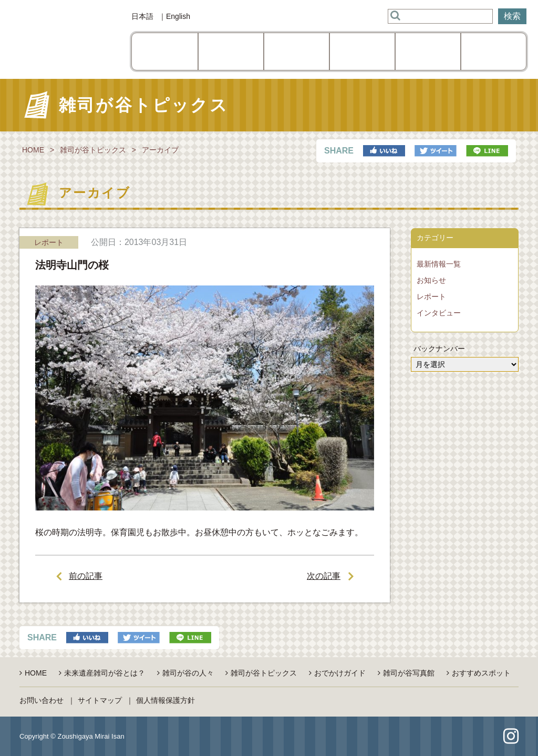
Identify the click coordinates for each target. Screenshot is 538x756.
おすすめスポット (481, 673)
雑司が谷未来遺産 (61, 39)
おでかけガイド (340, 673)
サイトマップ (100, 700)
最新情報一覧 (439, 264)
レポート (431, 297)
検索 (512, 16)
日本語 (142, 16)
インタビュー (439, 313)
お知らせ (431, 280)
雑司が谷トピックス (93, 150)
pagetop (269, 737)
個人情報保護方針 (165, 700)
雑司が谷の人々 (188, 673)
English (178, 16)
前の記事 (86, 576)
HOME (33, 150)
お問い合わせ (42, 700)
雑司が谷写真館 (409, 673)
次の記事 (324, 576)
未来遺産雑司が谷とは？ (105, 673)
